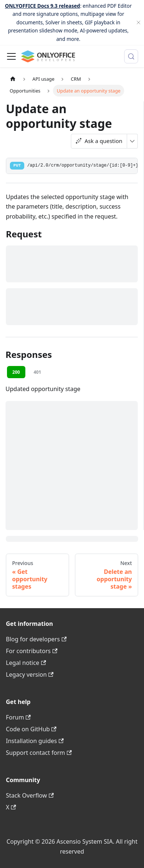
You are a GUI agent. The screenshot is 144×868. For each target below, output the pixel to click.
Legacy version (30, 674)
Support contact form (39, 753)
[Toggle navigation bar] (11, 56)
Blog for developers (36, 639)
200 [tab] (16, 372)
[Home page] (13, 79)
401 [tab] (37, 372)
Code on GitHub (31, 729)
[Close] (138, 22)
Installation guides (35, 741)
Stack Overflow (30, 795)
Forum (18, 717)
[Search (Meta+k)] (131, 56)
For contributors (32, 651)
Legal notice (26, 663)
